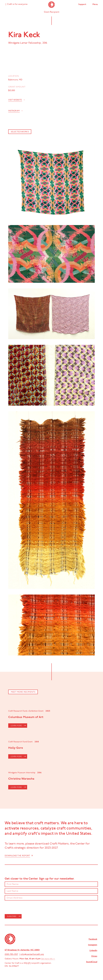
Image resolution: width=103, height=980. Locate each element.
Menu (95, 4)
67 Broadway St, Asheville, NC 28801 (22, 950)
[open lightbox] (51, 182)
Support (82, 4)
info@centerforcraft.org (32, 954)
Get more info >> (48, 959)
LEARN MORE (16, 726)
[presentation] (26, 907)
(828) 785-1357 (11, 954)
